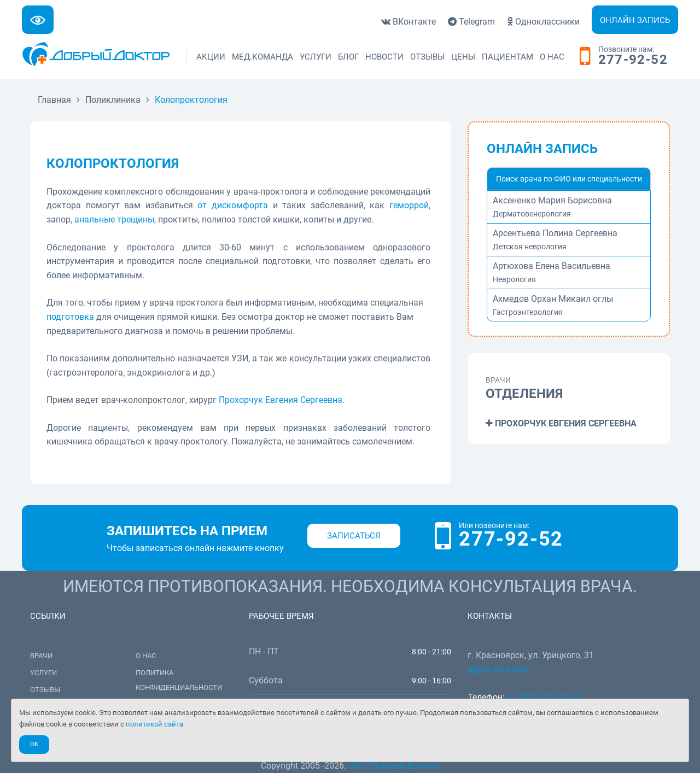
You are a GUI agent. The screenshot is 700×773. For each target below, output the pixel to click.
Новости (384, 57)
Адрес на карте (498, 669)
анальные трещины (114, 219)
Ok (34, 744)
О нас (552, 57)
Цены (463, 57)
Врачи (41, 656)
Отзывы (427, 57)
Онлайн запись (635, 20)
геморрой (409, 205)
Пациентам (507, 57)
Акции (211, 57)
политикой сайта (154, 724)
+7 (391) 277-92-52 (544, 697)
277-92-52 (633, 60)
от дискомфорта (233, 205)
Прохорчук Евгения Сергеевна (281, 400)
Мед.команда (262, 57)
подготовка (70, 317)
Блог (348, 57)
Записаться (354, 536)
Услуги (316, 57)
